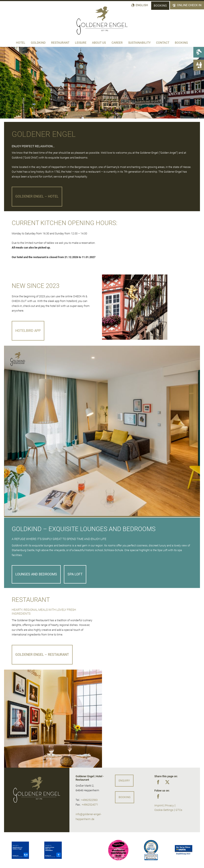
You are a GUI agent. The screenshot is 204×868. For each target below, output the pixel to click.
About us (99, 43)
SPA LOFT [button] (75, 574)
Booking (160, 6)
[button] (102, 517)
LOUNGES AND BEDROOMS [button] (36, 574)
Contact (163, 43)
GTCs (179, 810)
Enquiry (124, 781)
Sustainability (139, 43)
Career (117, 43)
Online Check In (189, 5)
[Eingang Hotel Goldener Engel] (135, 307)
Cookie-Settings (164, 810)
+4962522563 (89, 800)
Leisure (81, 43)
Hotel (21, 43)
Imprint (159, 805)
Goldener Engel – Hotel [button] (37, 196)
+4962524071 (90, 805)
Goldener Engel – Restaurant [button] (42, 655)
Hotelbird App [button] (28, 331)
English (142, 5)
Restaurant (60, 43)
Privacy (169, 805)
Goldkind (38, 43)
